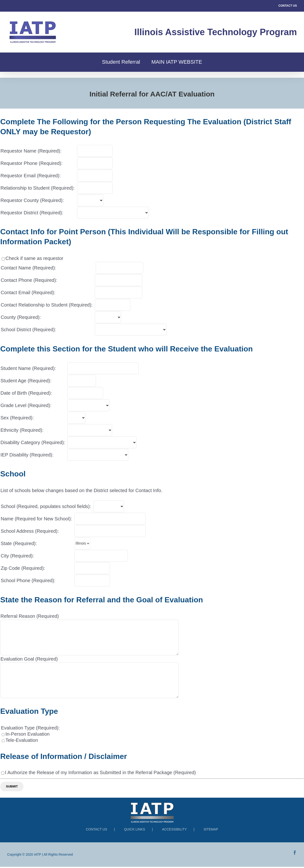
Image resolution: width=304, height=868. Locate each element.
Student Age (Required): (26, 381)
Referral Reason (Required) (30, 616)
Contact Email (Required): (28, 293)
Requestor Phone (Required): (31, 163)
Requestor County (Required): (32, 200)
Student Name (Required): (28, 368)
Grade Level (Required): (26, 405)
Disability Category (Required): (33, 442)
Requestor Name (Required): (31, 151)
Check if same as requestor (34, 258)
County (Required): (21, 317)
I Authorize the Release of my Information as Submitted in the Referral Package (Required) (100, 772)
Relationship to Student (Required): (38, 188)
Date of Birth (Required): (26, 393)
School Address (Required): (30, 531)
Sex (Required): (17, 418)
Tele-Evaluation (22, 740)
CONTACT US (288, 6)
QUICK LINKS (135, 829)
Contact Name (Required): (28, 268)
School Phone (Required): (28, 580)
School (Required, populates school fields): (46, 506)
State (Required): (19, 543)
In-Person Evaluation (28, 734)
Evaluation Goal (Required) (29, 659)
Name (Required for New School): (36, 519)
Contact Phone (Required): (29, 280)
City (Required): (17, 556)
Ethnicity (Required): (22, 430)
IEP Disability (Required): (27, 455)
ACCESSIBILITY (175, 829)
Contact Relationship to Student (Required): (47, 305)
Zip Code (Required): (23, 568)
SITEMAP (211, 829)
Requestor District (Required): (32, 213)
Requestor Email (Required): (31, 176)
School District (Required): (28, 330)
